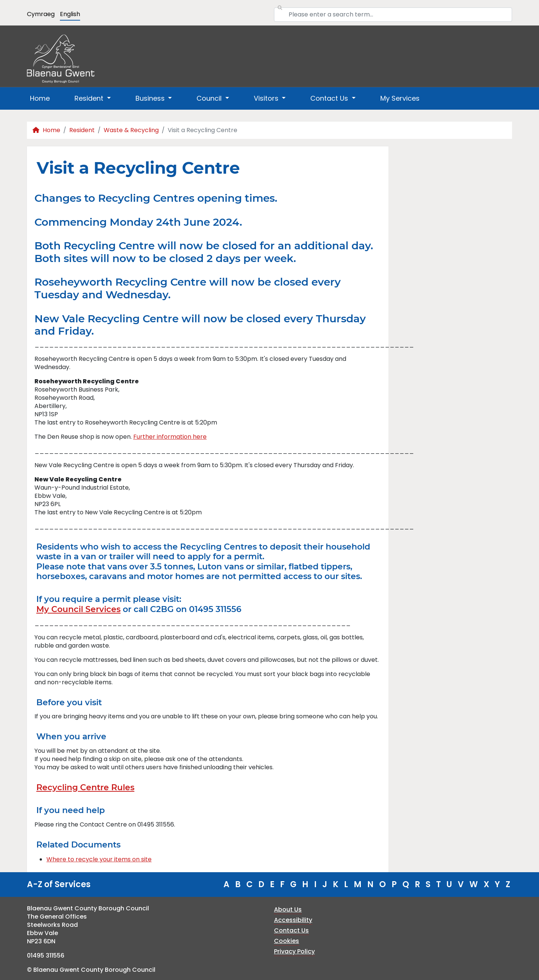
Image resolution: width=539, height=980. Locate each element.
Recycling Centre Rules (85, 787)
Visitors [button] (267, 98)
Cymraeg (41, 14)
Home (40, 98)
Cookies (287, 941)
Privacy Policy (294, 951)
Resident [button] (90, 98)
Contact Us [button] (330, 98)
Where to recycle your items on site (99, 859)
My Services (400, 98)
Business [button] (151, 98)
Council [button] (210, 98)
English (70, 14)
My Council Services (78, 609)
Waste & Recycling (131, 130)
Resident (82, 130)
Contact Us (291, 930)
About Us (288, 909)
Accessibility (293, 920)
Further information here (170, 437)
